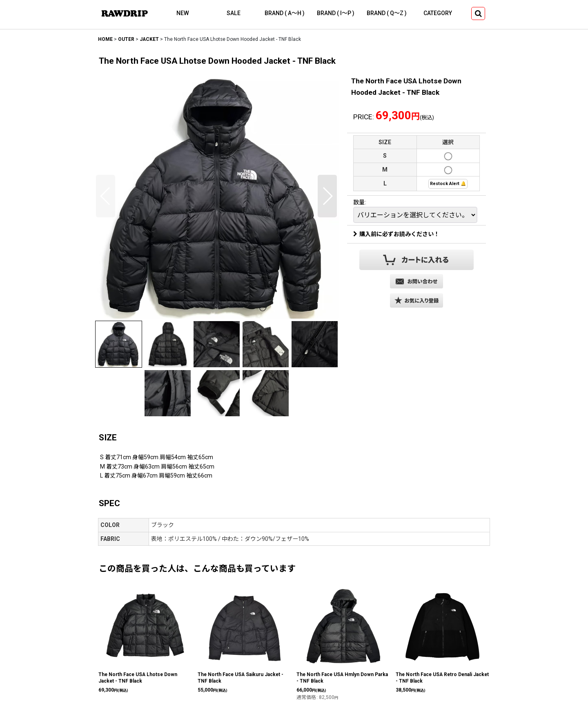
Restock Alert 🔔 (448, 184)
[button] (478, 13)
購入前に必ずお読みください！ (396, 234)
